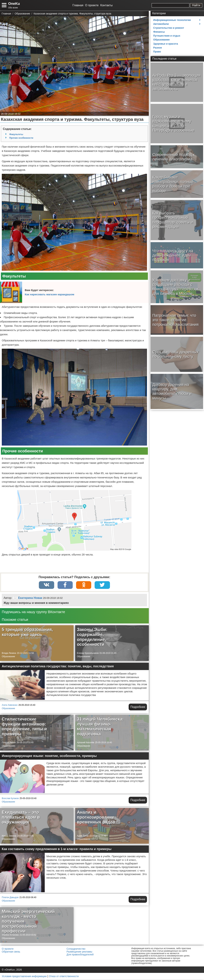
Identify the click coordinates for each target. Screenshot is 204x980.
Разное (158, 48)
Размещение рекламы (79, 952)
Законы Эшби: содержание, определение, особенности (92, 637)
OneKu (14, 4)
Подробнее (138, 707)
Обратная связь (11, 952)
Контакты (106, 5)
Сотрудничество (76, 949)
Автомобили (161, 24)
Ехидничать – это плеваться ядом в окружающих (21, 817)
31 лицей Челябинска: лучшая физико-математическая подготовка (100, 727)
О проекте (92, 5)
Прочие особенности (21, 138)
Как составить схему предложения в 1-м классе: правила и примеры (57, 849)
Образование (8, 657)
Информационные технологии (172, 20)
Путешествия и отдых (167, 36)
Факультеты (16, 134)
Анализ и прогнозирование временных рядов (96, 817)
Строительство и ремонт (169, 28)
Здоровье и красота (166, 44)
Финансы (159, 32)
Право (157, 52)
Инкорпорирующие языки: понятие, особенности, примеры (49, 756)
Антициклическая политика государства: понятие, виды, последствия (58, 667)
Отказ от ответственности (64, 977)
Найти (196, 5)
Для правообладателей (80, 955)
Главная (78, 5)
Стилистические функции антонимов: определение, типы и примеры (24, 727)
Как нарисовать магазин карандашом (50, 294)
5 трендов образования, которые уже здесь (27, 632)
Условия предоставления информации (24, 977)
